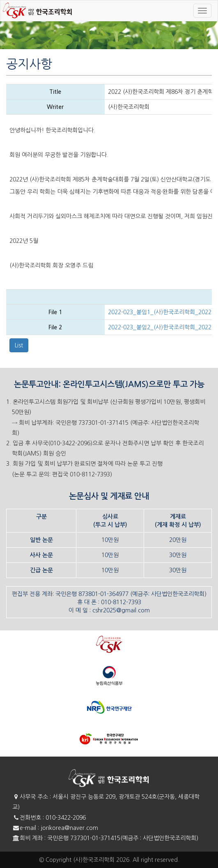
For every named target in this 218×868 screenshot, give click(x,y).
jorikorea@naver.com (69, 828)
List (19, 345)
